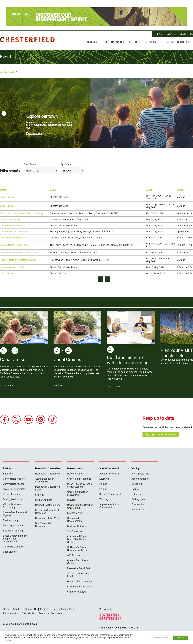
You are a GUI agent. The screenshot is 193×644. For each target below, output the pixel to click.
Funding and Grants (14, 525)
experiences (55, 124)
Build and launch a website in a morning (21, 213)
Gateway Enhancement (80, 581)
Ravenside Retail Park (79, 567)
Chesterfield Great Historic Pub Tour (19, 252)
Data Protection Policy (64, 608)
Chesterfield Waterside (79, 478)
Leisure (103, 483)
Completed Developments (75, 519)
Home (6, 608)
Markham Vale (75, 512)
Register (44, 608)
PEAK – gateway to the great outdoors (79, 484)
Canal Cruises (7, 196)
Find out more (34, 132)
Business (93, 42)
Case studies (10, 551)
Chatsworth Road (76, 591)
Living (103, 488)
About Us (17, 608)
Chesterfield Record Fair (13, 267)
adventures (40, 124)
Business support (12, 519)
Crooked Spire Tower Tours (14, 244)
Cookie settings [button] (161, 638)
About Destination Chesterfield (45, 479)
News (159, 34)
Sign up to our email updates (161, 434)
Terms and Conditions (51, 613)
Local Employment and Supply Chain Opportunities (15, 538)
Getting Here (138, 498)
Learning (104, 478)
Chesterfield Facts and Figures (15, 513)
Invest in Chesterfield (14, 488)
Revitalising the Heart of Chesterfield (80, 506)
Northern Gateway (77, 525)
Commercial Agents (13, 483)
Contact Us (31, 608)
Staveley (72, 499)
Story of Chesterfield (110, 493)
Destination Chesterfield (27, 40)
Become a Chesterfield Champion (47, 511)
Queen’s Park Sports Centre (78, 561)
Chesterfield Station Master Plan (78, 492)
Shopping (137, 483)
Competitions (139, 504)
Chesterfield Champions (48, 504)
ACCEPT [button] (180, 638)
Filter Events (30, 164)
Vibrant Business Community (12, 505)
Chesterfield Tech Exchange (15, 231)
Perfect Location (12, 493)
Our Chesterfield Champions (44, 524)
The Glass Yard (75, 530)
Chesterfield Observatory (13, 237)
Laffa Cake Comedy (11, 219)
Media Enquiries (44, 499)
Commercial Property (14, 478)
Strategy (40, 494)
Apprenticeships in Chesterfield (109, 505)
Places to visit (139, 509)
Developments (152, 42)
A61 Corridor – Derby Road (78, 574)
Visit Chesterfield (7, 71)
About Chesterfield (109, 473)
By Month (66, 164)
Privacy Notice (11, 613)
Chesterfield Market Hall (80, 586)
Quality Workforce (13, 498)
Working (104, 498)
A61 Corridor (74, 554)
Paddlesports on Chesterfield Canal (19, 259)
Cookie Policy (29, 613)
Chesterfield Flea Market (13, 225)
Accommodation (140, 478)
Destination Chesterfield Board (48, 487)
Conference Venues (13, 546)
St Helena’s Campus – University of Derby (79, 548)
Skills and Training (13, 530)
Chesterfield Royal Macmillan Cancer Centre (77, 538)
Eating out (137, 493)
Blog (183, 34)
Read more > (7, 384)
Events (171, 34)
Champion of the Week (47, 517)
